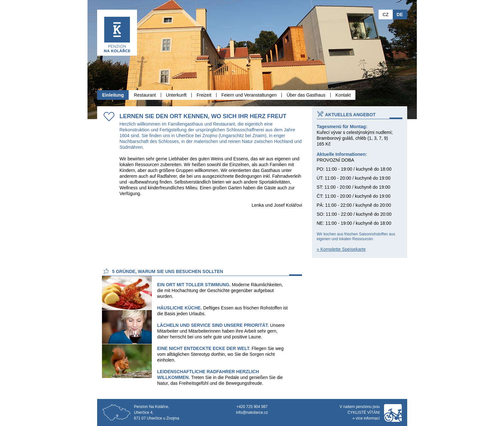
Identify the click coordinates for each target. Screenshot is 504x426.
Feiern (249, 95)
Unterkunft (176, 95)
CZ (385, 14)
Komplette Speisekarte (343, 249)
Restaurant (145, 95)
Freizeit (204, 95)
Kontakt (343, 95)
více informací (368, 418)
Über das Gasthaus (306, 95)
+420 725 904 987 (252, 407)
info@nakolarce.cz (252, 412)
